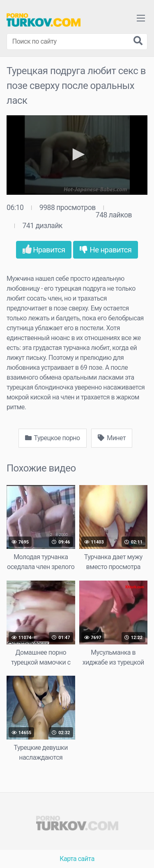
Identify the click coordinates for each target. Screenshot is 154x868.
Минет (112, 438)
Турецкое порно (53, 438)
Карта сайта (77, 859)
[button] (77, 154)
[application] (77, 155)
